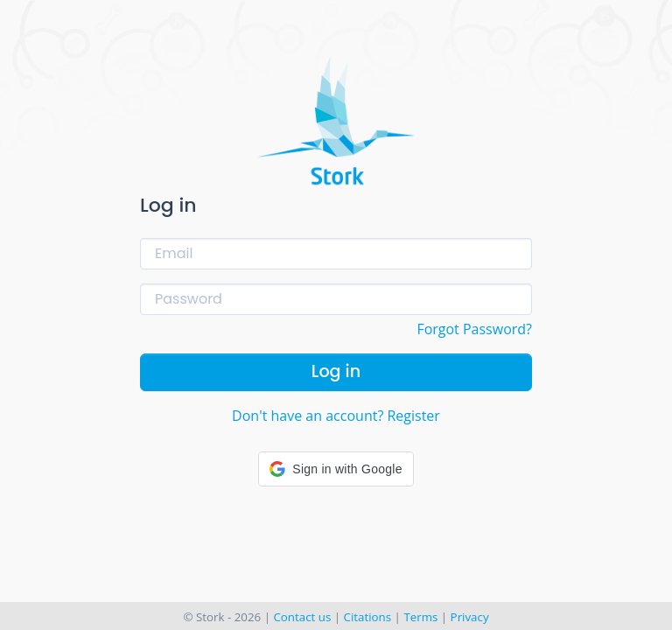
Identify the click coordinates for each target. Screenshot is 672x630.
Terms (420, 617)
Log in (336, 371)
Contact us (302, 617)
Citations (368, 617)
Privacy (470, 617)
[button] (336, 469)
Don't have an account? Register (336, 416)
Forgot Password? (474, 329)
